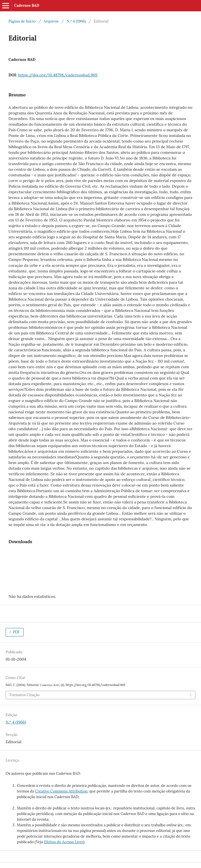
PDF (16, 632)
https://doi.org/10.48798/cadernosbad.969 (58, 75)
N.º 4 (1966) (76, 21)
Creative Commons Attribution (61, 791)
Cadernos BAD (27, 5)
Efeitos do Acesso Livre (64, 842)
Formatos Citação (25, 695)
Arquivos (51, 21)
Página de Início (22, 21)
